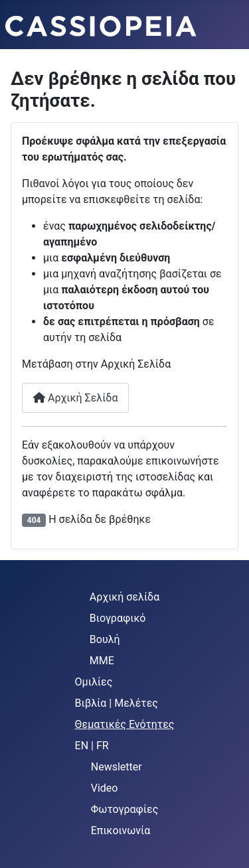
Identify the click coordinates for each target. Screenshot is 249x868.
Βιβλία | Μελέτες (117, 703)
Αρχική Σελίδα (75, 398)
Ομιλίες (94, 682)
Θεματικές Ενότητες (125, 724)
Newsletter (117, 767)
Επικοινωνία (121, 831)
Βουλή (105, 639)
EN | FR (92, 746)
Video (105, 788)
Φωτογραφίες (125, 809)
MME (102, 661)
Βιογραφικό (118, 618)
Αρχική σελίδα (124, 597)
